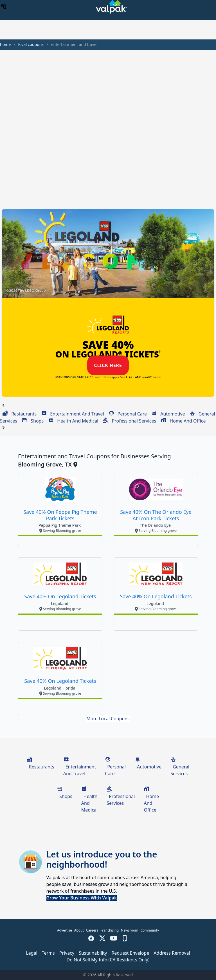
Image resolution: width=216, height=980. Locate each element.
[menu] (3, 7)
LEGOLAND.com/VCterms (143, 377)
